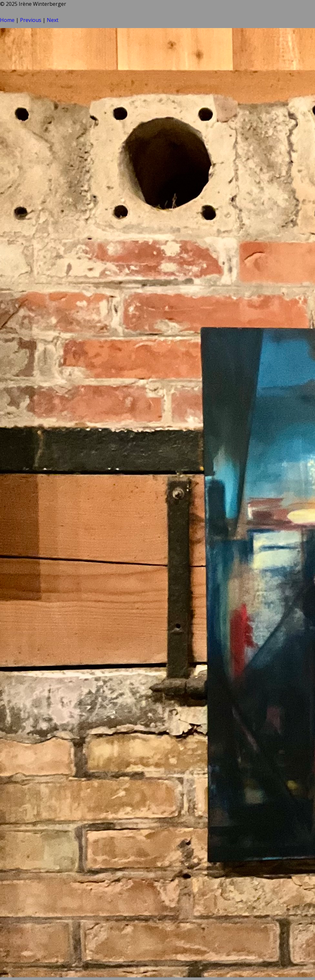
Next (53, 20)
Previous (31, 20)
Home (7, 20)
